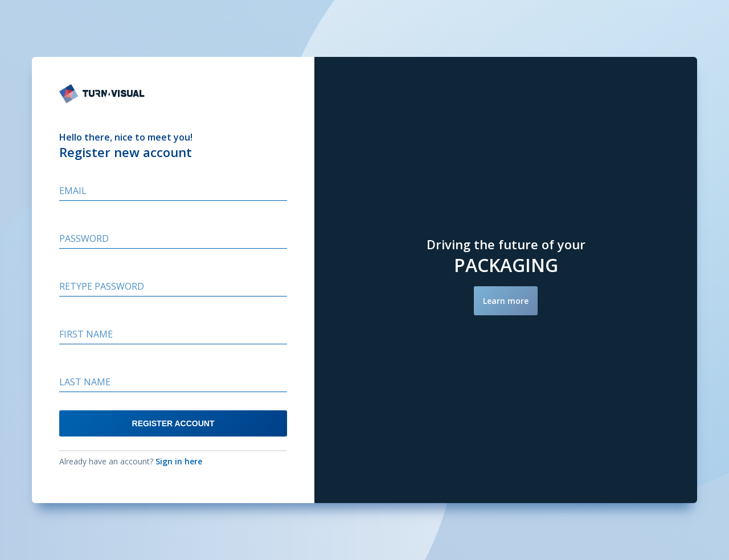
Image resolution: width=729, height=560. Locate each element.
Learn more (506, 301)
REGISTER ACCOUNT (173, 423)
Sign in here (179, 461)
